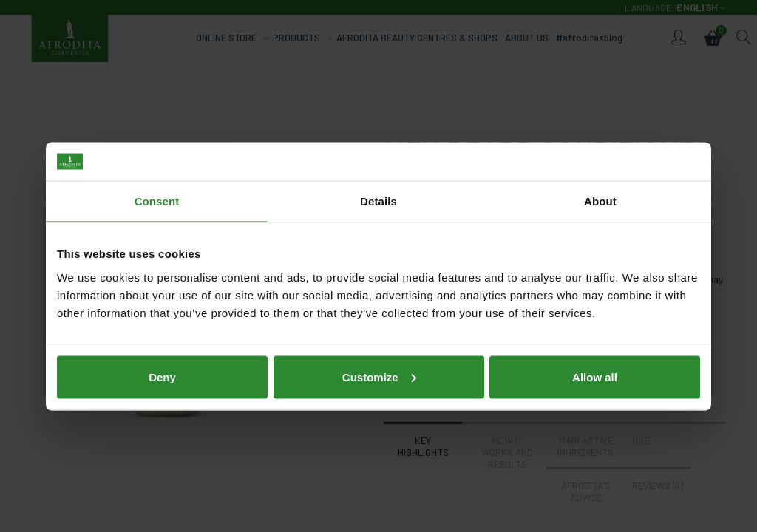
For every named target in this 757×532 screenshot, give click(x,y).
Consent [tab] (157, 191)
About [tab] (600, 191)
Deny (162, 366)
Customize (379, 366)
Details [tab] (378, 191)
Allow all (595, 366)
